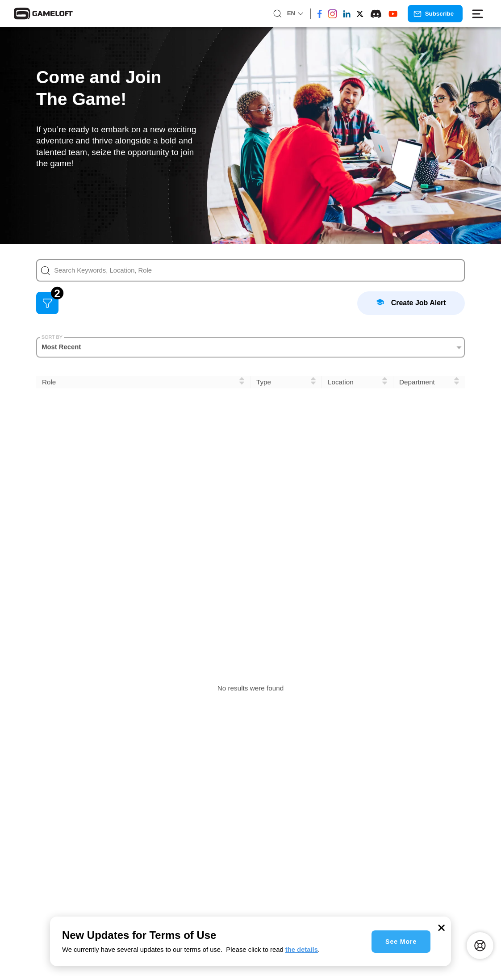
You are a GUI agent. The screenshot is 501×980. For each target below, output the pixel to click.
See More (401, 942)
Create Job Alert (411, 303)
